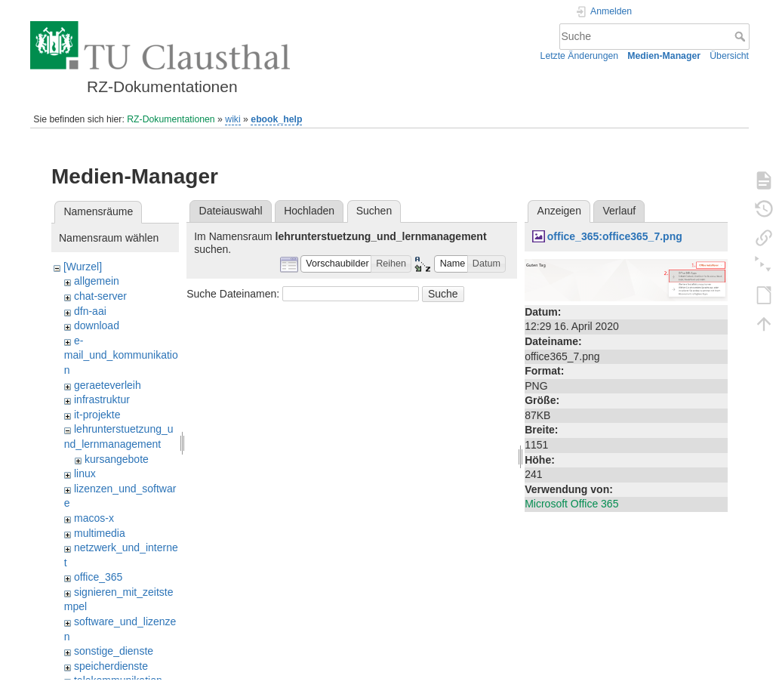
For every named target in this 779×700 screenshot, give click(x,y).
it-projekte (97, 415)
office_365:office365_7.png (615, 236)
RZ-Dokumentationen (171, 119)
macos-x (94, 518)
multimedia (100, 533)
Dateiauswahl (231, 211)
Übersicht (729, 56)
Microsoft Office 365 (571, 504)
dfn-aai (90, 311)
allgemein (97, 281)
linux (85, 473)
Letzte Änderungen (580, 56)
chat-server (100, 296)
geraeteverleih (108, 385)
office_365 (98, 577)
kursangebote (117, 459)
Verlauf (620, 211)
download (97, 325)
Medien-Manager (664, 56)
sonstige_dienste (114, 651)
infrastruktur (102, 399)
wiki (232, 119)
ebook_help (276, 119)
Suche (742, 36)
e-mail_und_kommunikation (121, 355)
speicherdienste (111, 666)
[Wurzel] (83, 267)
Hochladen (309, 211)
